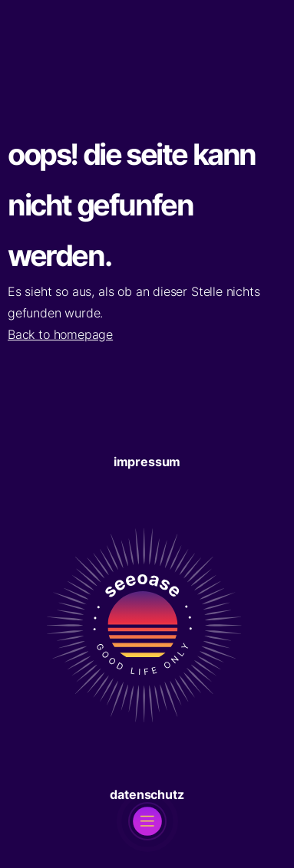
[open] (147, 821)
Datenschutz (147, 794)
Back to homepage (60, 334)
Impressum (147, 462)
